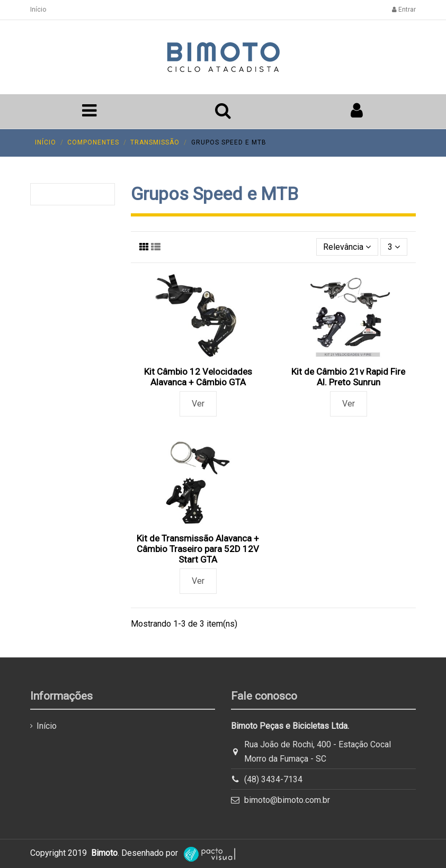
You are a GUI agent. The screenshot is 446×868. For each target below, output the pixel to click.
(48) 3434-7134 (273, 779)
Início (38, 10)
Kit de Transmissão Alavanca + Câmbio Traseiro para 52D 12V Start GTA (198, 549)
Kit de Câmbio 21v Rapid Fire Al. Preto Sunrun (348, 377)
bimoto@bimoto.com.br (287, 800)
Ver (198, 404)
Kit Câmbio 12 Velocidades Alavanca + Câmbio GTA (198, 377)
